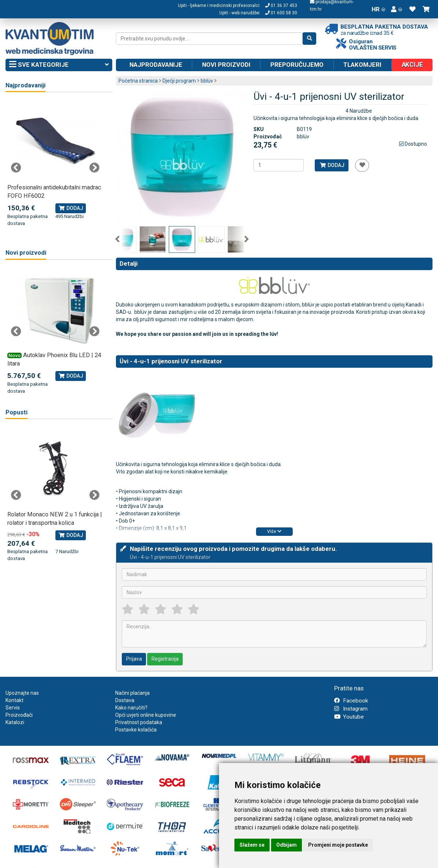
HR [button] (378, 9)
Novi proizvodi (226, 65)
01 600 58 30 (281, 13)
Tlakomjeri (362, 65)
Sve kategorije (59, 65)
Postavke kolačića (136, 730)
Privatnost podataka (139, 722)
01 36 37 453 (281, 6)
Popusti (17, 412)
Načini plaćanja (132, 693)
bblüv (207, 81)
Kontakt (14, 700)
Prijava (134, 659)
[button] (397, 9)
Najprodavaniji (25, 85)
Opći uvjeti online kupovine (146, 715)
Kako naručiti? (131, 708)
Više (274, 531)
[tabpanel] (55, 164)
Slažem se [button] (252, 845)
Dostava (125, 700)
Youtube (349, 717)
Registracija (165, 659)
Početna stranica (138, 81)
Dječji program (179, 81)
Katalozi (15, 722)
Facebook (351, 701)
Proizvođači (19, 715)
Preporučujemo (297, 65)
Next (247, 239)
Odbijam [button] (286, 845)
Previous (117, 239)
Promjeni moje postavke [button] (338, 845)
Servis (13, 708)
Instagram (351, 709)
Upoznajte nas (22, 693)
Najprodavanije (156, 65)
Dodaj (332, 165)
